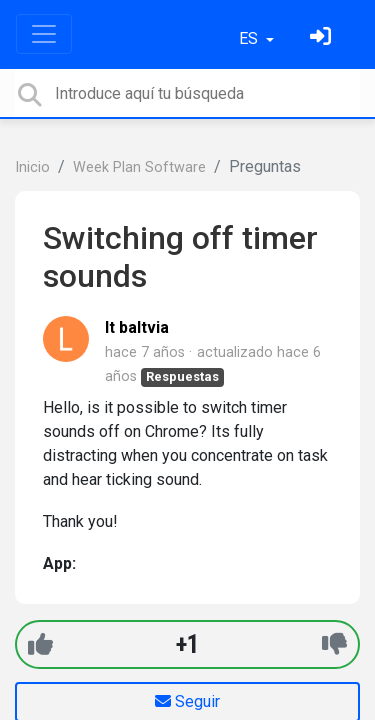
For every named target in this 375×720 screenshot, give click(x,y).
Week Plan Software (139, 167)
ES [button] (250, 38)
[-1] (334, 644)
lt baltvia (137, 327)
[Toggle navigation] (44, 34)
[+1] (40, 644)
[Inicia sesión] (323, 38)
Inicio (32, 167)
